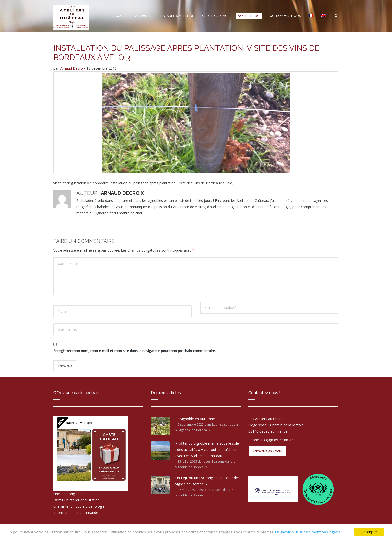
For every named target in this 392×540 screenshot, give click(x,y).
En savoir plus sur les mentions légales (308, 532)
